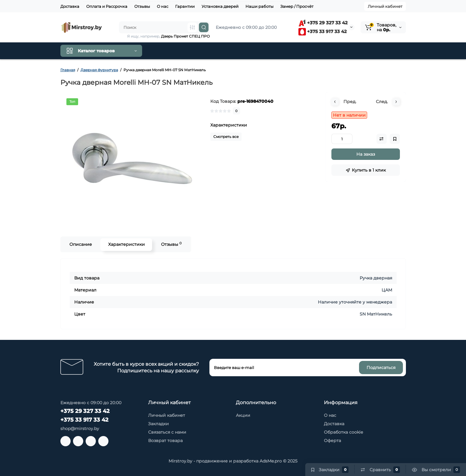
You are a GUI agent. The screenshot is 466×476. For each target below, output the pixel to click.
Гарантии (185, 6)
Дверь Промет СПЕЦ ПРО (185, 36)
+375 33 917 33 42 (323, 31)
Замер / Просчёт (297, 6)
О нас (163, 6)
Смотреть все (226, 137)
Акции (243, 415)
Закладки (158, 424)
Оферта (332, 441)
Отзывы (142, 6)
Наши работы (259, 6)
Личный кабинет (385, 6)
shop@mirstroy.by (80, 429)
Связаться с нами (167, 432)
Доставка (70, 6)
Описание (80, 244)
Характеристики (126, 244)
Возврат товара (165, 441)
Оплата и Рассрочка (107, 6)
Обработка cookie (343, 432)
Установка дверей (220, 6)
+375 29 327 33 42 (323, 23)
